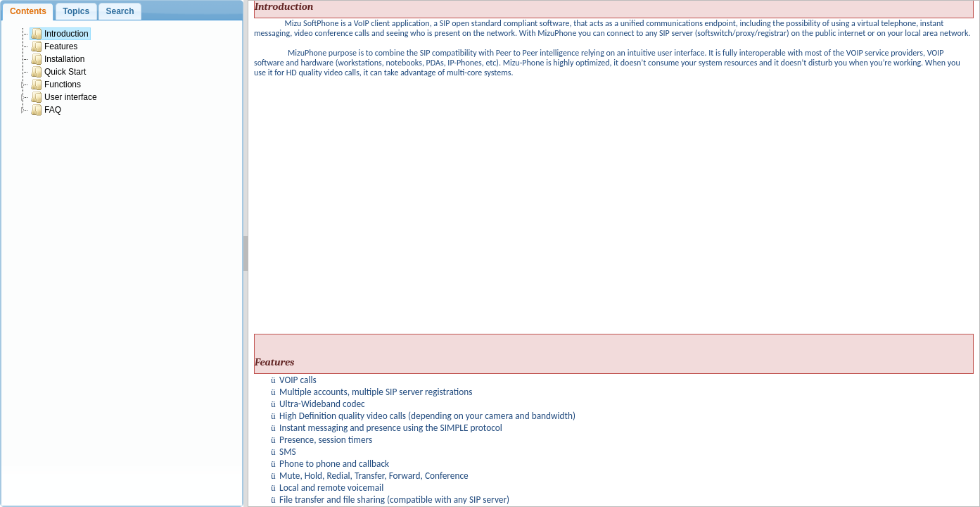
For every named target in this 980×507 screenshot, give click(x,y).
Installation (58, 59)
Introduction (60, 34)
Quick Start (58, 72)
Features (54, 46)
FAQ (46, 110)
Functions (56, 84)
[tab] (28, 12)
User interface (64, 97)
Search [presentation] (120, 11)
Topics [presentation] (76, 11)
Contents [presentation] (28, 11)
